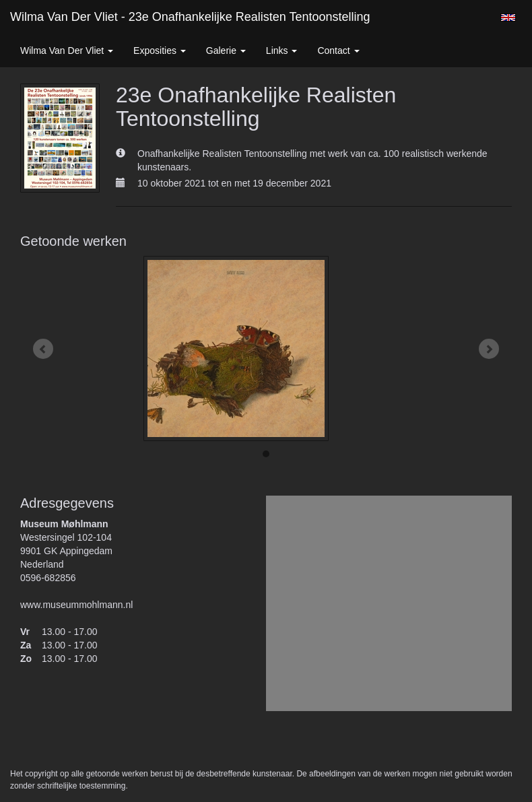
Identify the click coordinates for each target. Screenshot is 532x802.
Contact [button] (338, 51)
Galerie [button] (226, 51)
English (508, 18)
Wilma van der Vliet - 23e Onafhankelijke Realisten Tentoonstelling (190, 17)
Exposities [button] (160, 51)
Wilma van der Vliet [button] (67, 51)
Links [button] (282, 51)
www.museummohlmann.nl (76, 605)
